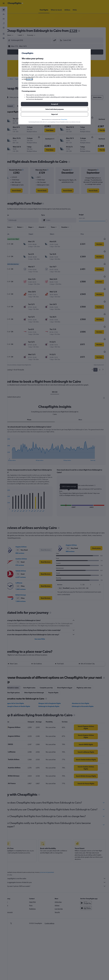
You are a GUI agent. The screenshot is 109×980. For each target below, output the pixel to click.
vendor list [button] (29, 79)
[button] (54, 104)
